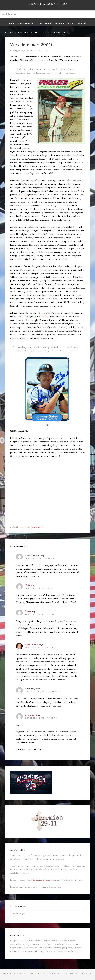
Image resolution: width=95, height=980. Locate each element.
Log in (48, 976)
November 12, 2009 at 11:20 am (43, 692)
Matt (27, 585)
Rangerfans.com (48, 4)
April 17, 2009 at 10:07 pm (40, 648)
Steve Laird (31, 715)
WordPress (86, 973)
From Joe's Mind (37, 527)
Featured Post (25, 527)
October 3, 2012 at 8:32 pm (41, 718)
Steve (28, 611)
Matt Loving (31, 645)
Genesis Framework (48, 973)
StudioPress (71, 973)
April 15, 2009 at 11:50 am (40, 614)
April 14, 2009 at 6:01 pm (40, 588)
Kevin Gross (23, 195)
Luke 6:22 (45, 317)
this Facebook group (41, 880)
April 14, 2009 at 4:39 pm (40, 558)
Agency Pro (29, 973)
